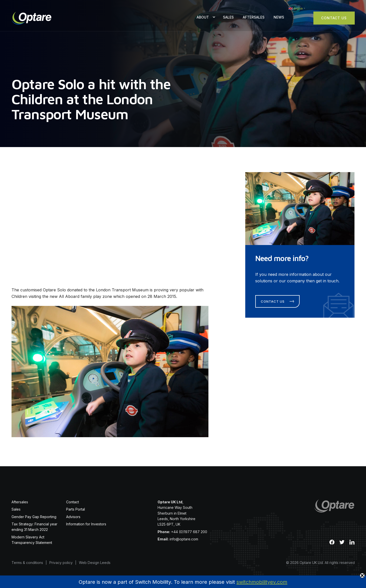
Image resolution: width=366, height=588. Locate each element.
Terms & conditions (27, 563)
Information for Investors (86, 524)
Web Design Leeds (95, 563)
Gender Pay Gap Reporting (34, 517)
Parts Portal (76, 509)
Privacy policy (61, 563)
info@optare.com (184, 539)
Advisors (73, 517)
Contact (73, 502)
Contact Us (334, 18)
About (203, 17)
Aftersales (254, 17)
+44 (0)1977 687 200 (189, 532)
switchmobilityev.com (262, 582)
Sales (228, 17)
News (279, 17)
